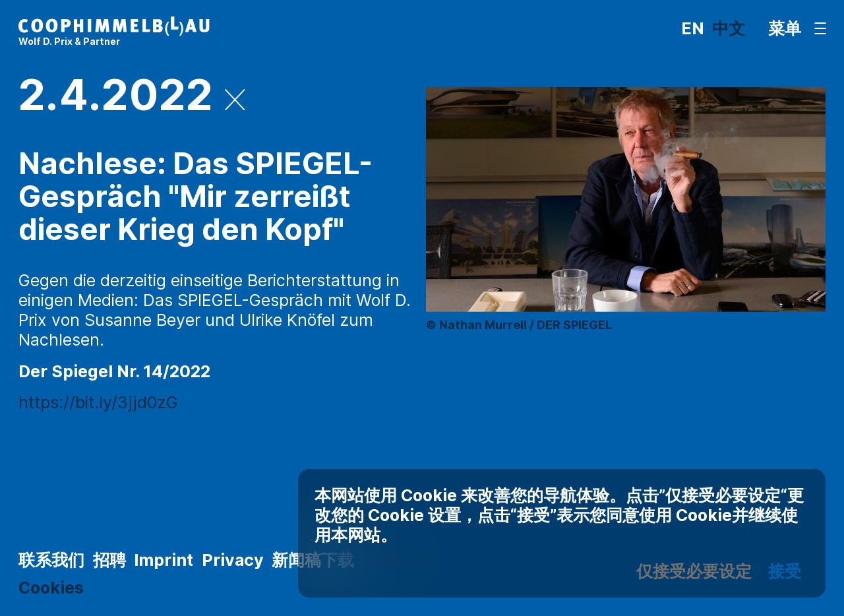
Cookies (51, 588)
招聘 (109, 560)
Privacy (233, 560)
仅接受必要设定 (694, 571)
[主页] (114, 32)
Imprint (164, 560)
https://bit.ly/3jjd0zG (98, 402)
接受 (785, 571)
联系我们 (51, 560)
